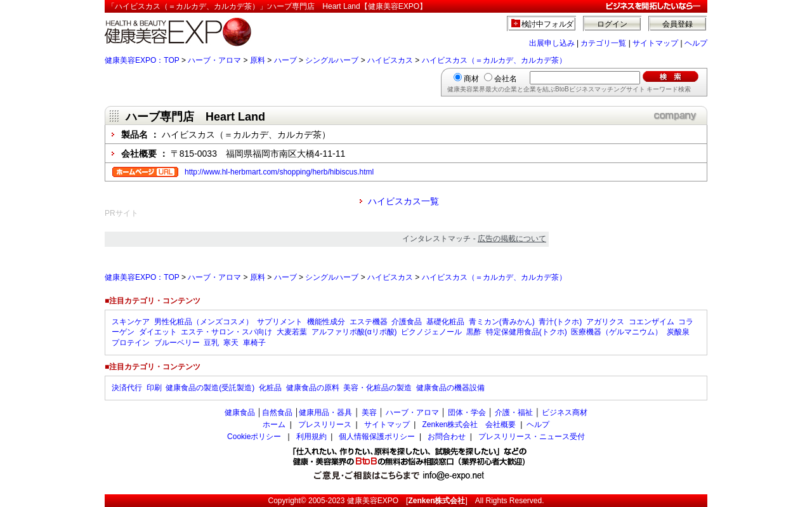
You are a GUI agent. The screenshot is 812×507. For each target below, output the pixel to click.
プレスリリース (325, 425)
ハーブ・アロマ (214, 60)
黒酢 (474, 332)
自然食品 (277, 412)
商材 (471, 79)
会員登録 (678, 24)
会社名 (506, 79)
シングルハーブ (332, 60)
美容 (369, 412)
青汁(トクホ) (560, 322)
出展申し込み (552, 43)
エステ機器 (369, 322)
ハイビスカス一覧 (403, 201)
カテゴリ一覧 (603, 43)
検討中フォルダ (548, 24)
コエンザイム (652, 322)
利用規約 (311, 437)
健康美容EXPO (373, 501)
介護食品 (407, 322)
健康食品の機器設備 (450, 388)
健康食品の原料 (313, 388)
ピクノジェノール (431, 332)
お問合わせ (447, 437)
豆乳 (211, 343)
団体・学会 (467, 412)
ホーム (274, 425)
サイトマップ (655, 43)
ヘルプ (696, 43)
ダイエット (158, 332)
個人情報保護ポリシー (377, 437)
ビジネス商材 (565, 412)
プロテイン (131, 343)
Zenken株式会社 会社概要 (469, 425)
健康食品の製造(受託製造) (210, 388)
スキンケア (131, 322)
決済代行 (127, 388)
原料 (258, 60)
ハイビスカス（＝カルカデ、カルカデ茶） (494, 60)
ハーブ (285, 60)
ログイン (612, 24)
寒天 (231, 343)
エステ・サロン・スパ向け (226, 332)
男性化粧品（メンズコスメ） (204, 322)
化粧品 (270, 388)
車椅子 (254, 343)
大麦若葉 (292, 332)
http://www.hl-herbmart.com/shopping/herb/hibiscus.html (279, 172)
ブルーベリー (177, 343)
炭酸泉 (678, 332)
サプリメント (280, 322)
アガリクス (605, 322)
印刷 (154, 388)
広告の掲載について (512, 239)
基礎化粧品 (445, 322)
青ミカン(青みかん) (502, 322)
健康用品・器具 (325, 412)
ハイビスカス (390, 60)
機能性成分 (326, 322)
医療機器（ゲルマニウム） (617, 332)
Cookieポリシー (254, 437)
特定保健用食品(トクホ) (527, 332)
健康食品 (240, 412)
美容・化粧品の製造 (377, 388)
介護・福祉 (514, 412)
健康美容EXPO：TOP (142, 60)
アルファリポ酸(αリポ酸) (354, 332)
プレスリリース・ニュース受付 (532, 437)
